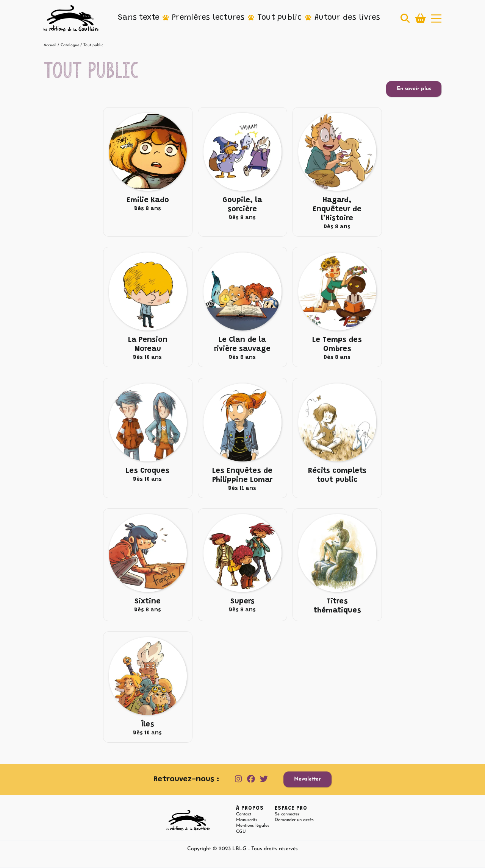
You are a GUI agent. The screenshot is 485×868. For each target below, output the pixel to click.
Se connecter (287, 814)
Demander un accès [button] (294, 820)
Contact (244, 814)
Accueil (50, 45)
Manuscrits (247, 820)
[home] (71, 18)
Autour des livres (347, 18)
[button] (139, 18)
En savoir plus (414, 89)
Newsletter (307, 779)
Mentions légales (253, 826)
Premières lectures (208, 18)
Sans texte (139, 18)
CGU (241, 832)
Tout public (280, 18)
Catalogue (70, 45)
